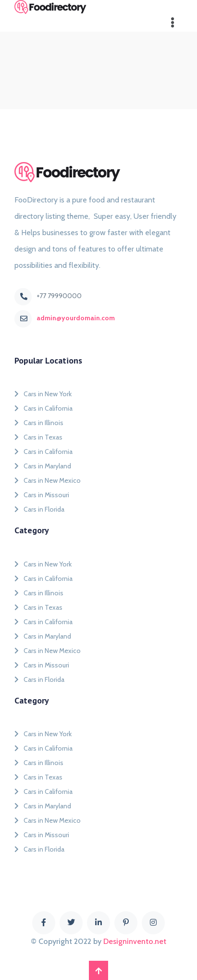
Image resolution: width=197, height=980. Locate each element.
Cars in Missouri (42, 495)
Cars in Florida (39, 509)
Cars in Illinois (39, 423)
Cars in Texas (38, 437)
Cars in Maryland (43, 466)
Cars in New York (43, 394)
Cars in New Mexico (48, 480)
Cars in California (43, 408)
